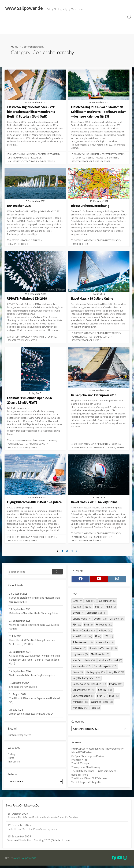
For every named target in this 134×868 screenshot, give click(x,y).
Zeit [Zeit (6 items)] (96, 709)
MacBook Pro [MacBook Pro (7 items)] (100, 656)
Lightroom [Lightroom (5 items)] (80, 656)
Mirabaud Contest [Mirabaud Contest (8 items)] (110, 662)
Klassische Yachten (18, 161)
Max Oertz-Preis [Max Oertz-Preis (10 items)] (84, 662)
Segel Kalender (38, 161)
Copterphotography (49, 154)
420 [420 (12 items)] (77, 608)
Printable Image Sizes (20, 737)
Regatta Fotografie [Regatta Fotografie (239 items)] (86, 680)
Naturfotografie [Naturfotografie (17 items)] (105, 668)
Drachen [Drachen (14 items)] (117, 620)
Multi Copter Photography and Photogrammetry (97, 751)
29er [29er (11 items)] (90, 602)
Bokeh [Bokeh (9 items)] (78, 614)
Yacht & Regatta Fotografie (86, 784)
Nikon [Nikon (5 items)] (78, 674)
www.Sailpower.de (25, 860)
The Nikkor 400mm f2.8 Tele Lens (89, 780)
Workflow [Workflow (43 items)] (80, 709)
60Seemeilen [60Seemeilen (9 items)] (107, 602)
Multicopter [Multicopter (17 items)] (82, 668)
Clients (53, 29)
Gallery (12, 756)
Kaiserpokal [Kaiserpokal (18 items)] (105, 644)
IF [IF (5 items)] (98, 638)
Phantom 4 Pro (79, 762)
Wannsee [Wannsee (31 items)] (80, 703)
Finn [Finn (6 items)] (88, 626)
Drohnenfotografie (18, 158)
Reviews (81, 21)
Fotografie (78, 158)
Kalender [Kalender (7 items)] (79, 650)
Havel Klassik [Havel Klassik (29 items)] (82, 638)
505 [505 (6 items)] (99, 608)
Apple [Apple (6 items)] (111, 608)
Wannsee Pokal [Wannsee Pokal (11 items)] (102, 703)
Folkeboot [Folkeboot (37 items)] (104, 626)
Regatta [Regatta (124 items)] (116, 674)
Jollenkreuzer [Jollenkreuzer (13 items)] (83, 644)
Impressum (10, 29)
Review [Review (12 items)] (116, 686)
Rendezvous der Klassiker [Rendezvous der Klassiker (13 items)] (89, 686)
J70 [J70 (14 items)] (109, 638)
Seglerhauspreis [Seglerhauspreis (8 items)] (83, 697)
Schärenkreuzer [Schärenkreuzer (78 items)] (84, 691)
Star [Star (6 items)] (101, 697)
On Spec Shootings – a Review (88, 758)
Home (7, 21)
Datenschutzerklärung (33, 29)
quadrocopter (80, 244)
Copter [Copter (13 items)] (100, 620)
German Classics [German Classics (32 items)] (84, 632)
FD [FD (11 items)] (77, 626)
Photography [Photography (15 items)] (96, 674)
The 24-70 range (80, 766)
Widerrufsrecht (99, 21)
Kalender (36, 158)
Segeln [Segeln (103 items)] (105, 691)
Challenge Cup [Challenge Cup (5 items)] (96, 614)
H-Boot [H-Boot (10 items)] (105, 632)
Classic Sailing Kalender (23, 154)
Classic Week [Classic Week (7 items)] (82, 620)
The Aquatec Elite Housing (86, 769)
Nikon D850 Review (82, 755)
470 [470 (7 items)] (88, 608)
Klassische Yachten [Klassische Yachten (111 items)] (103, 650)
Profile (65, 29)
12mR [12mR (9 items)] (77, 602)
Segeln (51, 161)
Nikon (37, 241)
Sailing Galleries (24, 21)
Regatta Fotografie (82, 161)
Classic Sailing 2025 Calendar (54, 21)
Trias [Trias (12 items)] (114, 697)
